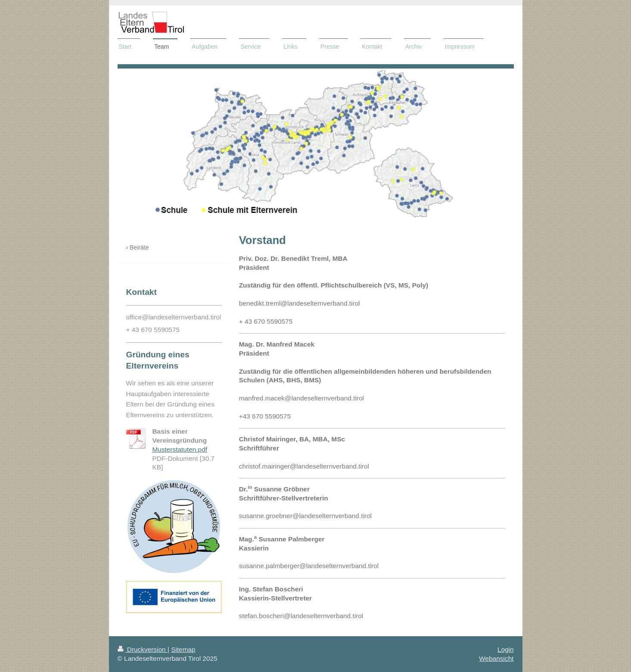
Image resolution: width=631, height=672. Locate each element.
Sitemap (183, 649)
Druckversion (143, 649)
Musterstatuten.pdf (180, 449)
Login (506, 649)
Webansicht (496, 658)
